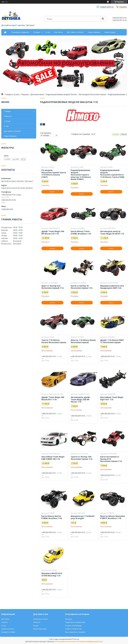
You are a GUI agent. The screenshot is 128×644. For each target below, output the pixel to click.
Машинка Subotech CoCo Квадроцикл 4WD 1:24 (112, 287)
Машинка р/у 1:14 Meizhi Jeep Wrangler (83, 517)
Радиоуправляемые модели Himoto (61, 94)
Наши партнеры (40, 629)
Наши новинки (94, 32)
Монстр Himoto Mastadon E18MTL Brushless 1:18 (113, 517)
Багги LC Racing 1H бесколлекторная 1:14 (82, 287)
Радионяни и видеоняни (75, 622)
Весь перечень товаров (75, 632)
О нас (48, 32)
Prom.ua (76, 639)
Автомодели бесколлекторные (92, 94)
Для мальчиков (37, 94)
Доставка (5, 619)
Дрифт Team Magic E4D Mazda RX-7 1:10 (53, 398)
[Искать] (103, 19)
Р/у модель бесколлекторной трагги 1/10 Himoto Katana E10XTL (54, 174)
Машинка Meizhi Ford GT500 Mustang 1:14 (52, 574)
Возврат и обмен (8, 632)
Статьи (7, 121)
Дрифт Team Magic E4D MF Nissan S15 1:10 (53, 232)
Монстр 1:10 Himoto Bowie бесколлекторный (83, 341)
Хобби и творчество (73, 629)
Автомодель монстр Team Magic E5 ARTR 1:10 (112, 232)
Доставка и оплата (75, 32)
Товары (36, 32)
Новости (8, 116)
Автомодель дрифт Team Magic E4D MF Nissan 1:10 (81, 400)
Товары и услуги (12, 94)
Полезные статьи (40, 619)
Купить (53, 192)
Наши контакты (8, 629)
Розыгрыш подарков (20, 32)
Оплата (4, 622)
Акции (36, 626)
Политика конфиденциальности (90, 641)
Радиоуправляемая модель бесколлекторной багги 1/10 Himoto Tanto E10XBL (112, 174)
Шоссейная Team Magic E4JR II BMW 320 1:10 (53, 458)
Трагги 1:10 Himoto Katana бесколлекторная (54, 341)
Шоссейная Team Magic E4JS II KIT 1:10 (112, 398)
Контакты (59, 32)
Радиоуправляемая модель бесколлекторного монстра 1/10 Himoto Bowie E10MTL (81, 175)
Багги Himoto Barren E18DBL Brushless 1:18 (52, 517)
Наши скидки (110, 32)
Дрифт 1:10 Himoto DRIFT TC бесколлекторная (112, 341)
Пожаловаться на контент (66, 641)
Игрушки (25, 94)
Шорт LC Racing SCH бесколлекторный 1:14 (52, 287)
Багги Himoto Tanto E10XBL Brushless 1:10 (81, 232)
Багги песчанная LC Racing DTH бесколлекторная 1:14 (111, 459)
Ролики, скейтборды (73, 626)
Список (124, 134)
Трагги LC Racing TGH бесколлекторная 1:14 (82, 458)
